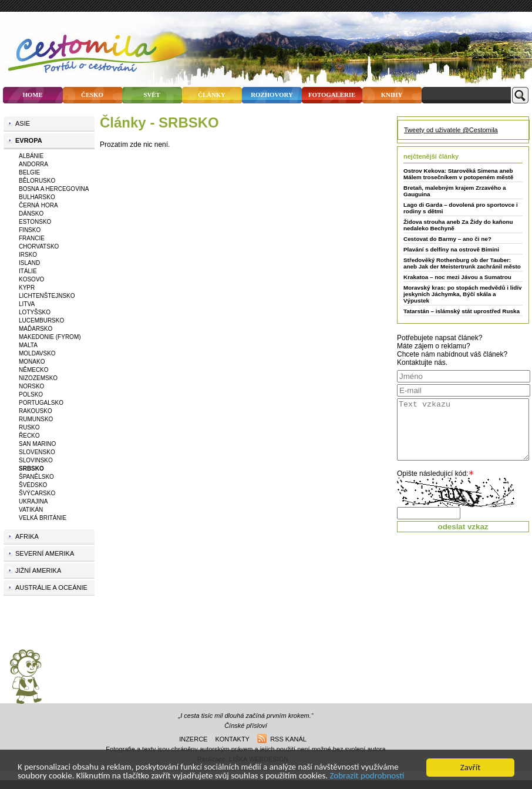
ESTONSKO (35, 222)
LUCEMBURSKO (41, 320)
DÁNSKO (31, 214)
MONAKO (32, 362)
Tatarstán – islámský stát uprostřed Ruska (462, 311)
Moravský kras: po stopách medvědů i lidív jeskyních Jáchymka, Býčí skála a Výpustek (462, 294)
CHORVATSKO (39, 246)
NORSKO (31, 386)
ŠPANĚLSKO (36, 477)
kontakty (232, 739)
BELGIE (29, 172)
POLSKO (31, 394)
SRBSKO (31, 469)
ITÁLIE (28, 271)
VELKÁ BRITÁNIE (43, 518)
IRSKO (28, 255)
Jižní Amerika (38, 570)
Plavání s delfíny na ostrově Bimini (451, 249)
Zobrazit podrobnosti (367, 777)
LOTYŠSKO (35, 312)
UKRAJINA (33, 501)
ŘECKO (29, 436)
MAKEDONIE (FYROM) (50, 337)
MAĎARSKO (36, 329)
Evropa (29, 140)
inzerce (193, 739)
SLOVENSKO (37, 452)
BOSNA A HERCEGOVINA (54, 189)
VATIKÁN (31, 510)
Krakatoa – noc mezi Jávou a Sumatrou (457, 277)
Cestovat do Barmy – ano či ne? (447, 239)
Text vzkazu (463, 429)
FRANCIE (32, 238)
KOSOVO (31, 279)
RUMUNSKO (36, 419)
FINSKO (30, 230)
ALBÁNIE (31, 156)
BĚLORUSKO (37, 181)
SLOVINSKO (36, 460)
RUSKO (29, 427)
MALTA (28, 345)
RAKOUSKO (36, 411)
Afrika (27, 536)
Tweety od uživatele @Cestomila (451, 130)
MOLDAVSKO (37, 353)
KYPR (27, 288)
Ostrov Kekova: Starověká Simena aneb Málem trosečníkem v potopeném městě (458, 174)
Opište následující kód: (432, 474)
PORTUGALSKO (41, 403)
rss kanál (282, 739)
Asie (23, 123)
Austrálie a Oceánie (51, 587)
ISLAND (29, 263)
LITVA (27, 304)
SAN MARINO (37, 444)
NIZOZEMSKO (38, 378)
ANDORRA (33, 164)
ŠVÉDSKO (33, 485)
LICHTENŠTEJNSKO (47, 296)
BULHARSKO (37, 197)
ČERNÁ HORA (38, 205)
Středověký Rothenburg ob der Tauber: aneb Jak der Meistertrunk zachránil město (462, 263)
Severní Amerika (45, 553)
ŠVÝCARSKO (37, 493)
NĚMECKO (34, 370)
